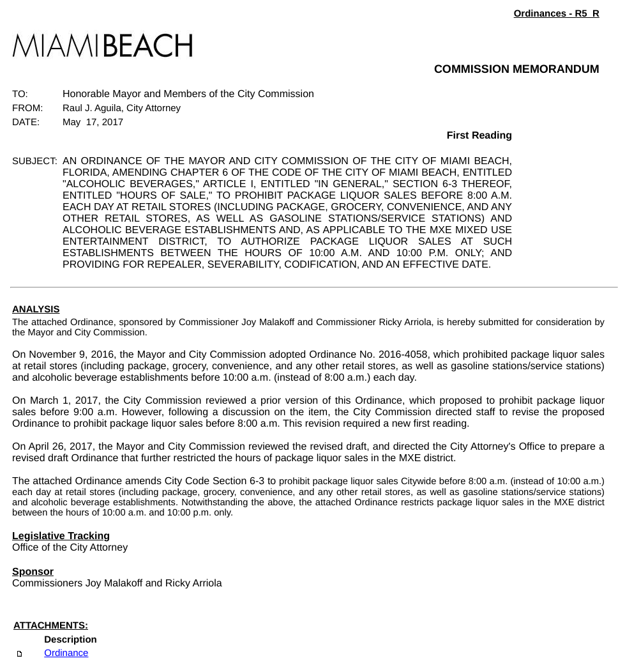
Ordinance (66, 653)
